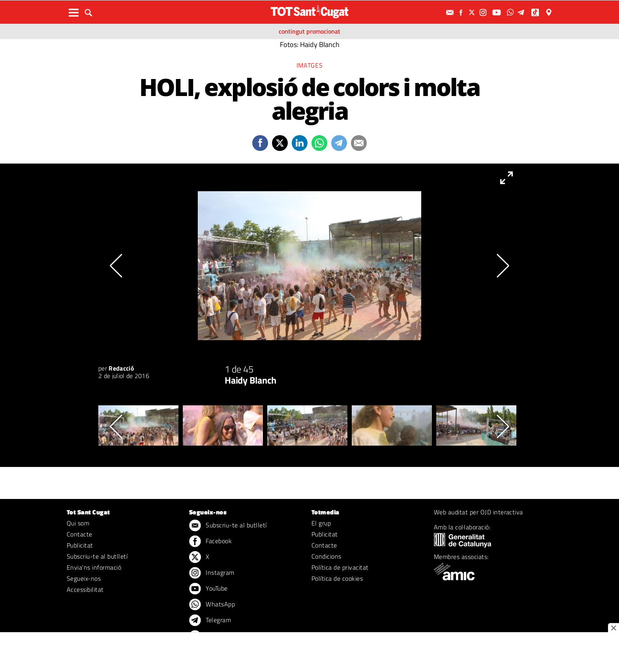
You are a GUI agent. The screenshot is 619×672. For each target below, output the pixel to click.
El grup (321, 523)
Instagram (212, 573)
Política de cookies (337, 578)
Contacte (80, 534)
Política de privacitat (340, 567)
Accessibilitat (85, 589)
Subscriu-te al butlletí (97, 556)
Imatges (309, 65)
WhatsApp (212, 605)
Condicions (326, 556)
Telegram (210, 621)
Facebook (210, 542)
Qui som (78, 523)
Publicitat (80, 545)
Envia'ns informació (94, 567)
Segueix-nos (84, 578)
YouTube (208, 589)
